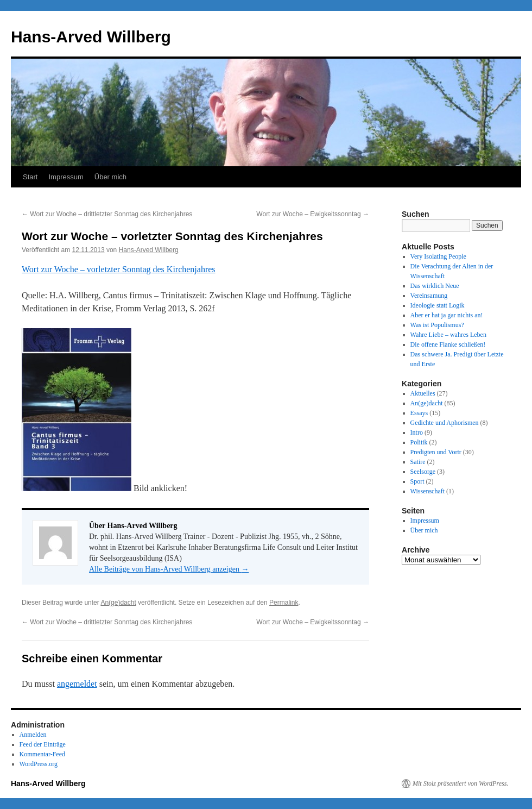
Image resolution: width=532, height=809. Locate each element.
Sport (417, 481)
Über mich (110, 177)
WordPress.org (39, 764)
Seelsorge (423, 472)
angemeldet (77, 684)
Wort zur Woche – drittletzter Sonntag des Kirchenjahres (107, 214)
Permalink (284, 603)
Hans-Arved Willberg (91, 37)
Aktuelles (423, 393)
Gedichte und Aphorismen (445, 423)
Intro (417, 432)
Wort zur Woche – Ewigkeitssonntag (313, 214)
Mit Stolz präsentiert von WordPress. (460, 783)
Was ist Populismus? (437, 325)
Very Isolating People (438, 256)
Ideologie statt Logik (438, 305)
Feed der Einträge (43, 744)
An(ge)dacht (118, 603)
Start (30, 177)
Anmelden (33, 735)
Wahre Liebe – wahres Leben (448, 335)
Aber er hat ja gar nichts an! (447, 315)
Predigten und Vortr (436, 452)
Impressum (66, 177)
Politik (419, 442)
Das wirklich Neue (435, 286)
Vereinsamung (429, 296)
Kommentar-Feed (42, 754)
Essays (419, 413)
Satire (418, 462)
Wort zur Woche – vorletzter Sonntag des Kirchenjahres (119, 269)
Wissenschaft (428, 491)
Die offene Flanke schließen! (448, 344)
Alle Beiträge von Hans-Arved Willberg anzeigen (169, 569)
